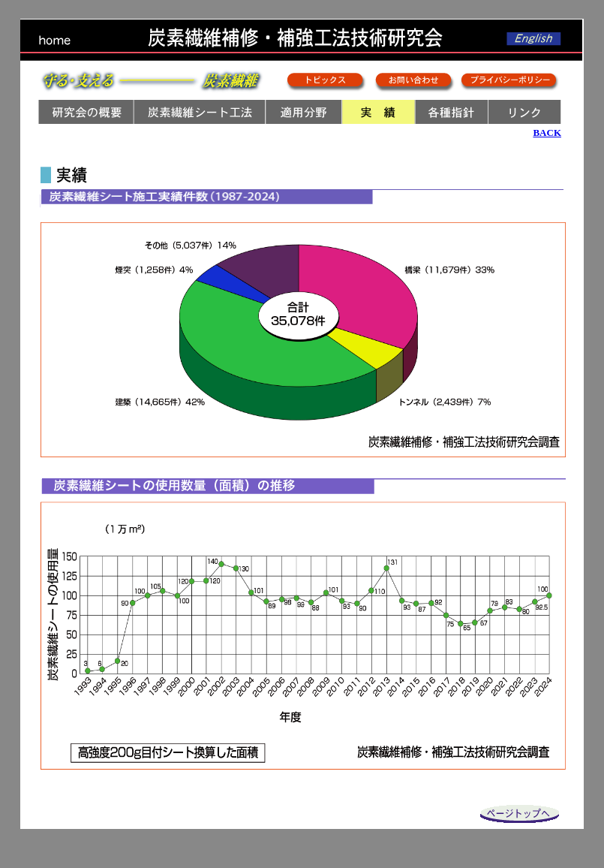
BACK (547, 133)
